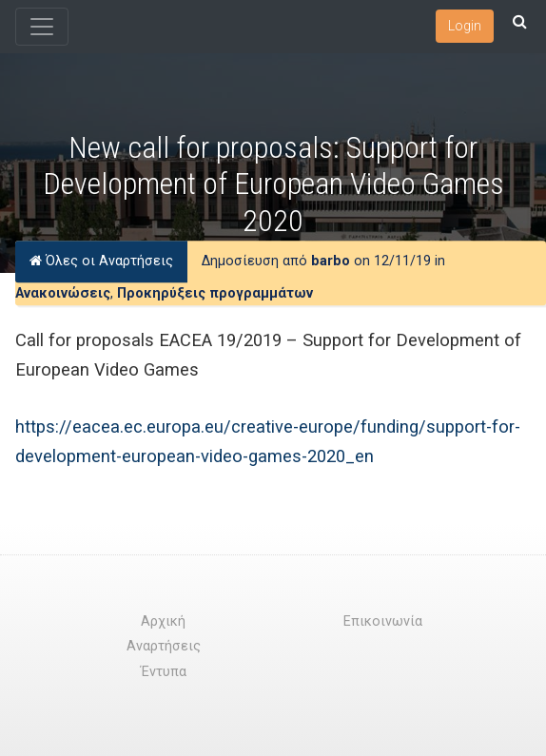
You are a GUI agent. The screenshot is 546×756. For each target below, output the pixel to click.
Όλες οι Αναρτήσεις (101, 261)
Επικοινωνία (383, 621)
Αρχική (163, 621)
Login (465, 26)
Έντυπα (164, 672)
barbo (331, 261)
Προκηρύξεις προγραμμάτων (215, 293)
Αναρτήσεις (164, 646)
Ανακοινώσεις (63, 293)
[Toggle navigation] (42, 27)
